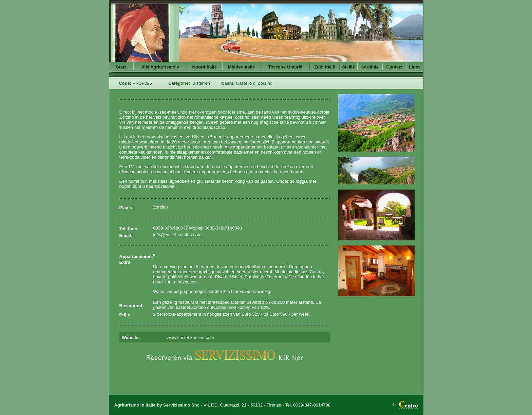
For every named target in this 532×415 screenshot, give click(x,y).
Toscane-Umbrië (285, 67)
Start (121, 67)
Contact (394, 67)
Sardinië (370, 67)
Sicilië (348, 67)
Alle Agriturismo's (160, 67)
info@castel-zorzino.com (177, 235)
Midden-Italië (241, 67)
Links (415, 67)
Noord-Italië (205, 67)
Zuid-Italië (325, 67)
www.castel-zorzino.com (191, 338)
